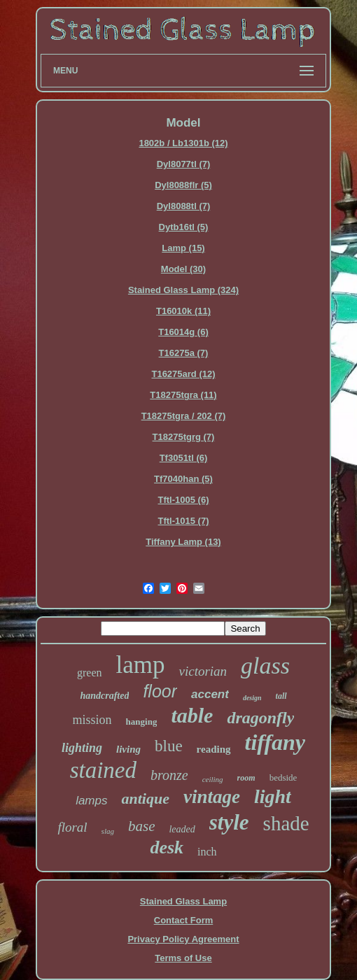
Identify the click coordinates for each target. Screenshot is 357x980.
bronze (169, 775)
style (229, 822)
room (246, 778)
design (252, 698)
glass (265, 666)
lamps (91, 801)
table (192, 715)
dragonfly (260, 718)
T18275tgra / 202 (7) (184, 416)
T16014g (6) (183, 332)
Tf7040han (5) (183, 479)
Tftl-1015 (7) (184, 521)
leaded (182, 829)
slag (108, 831)
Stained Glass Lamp (183, 901)
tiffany (275, 742)
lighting (82, 748)
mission (92, 720)
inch (207, 852)
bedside (283, 777)
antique (145, 798)
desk (167, 847)
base (142, 826)
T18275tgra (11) (183, 395)
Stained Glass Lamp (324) (183, 290)
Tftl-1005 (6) (184, 500)
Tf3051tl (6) (184, 458)
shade (286, 823)
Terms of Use (183, 958)
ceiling (213, 779)
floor (160, 691)
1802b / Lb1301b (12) (183, 143)
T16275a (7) (184, 353)
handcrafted (104, 696)
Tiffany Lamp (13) (183, 542)
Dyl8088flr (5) (183, 185)
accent (210, 694)
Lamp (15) (183, 248)
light (273, 796)
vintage (212, 797)
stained (103, 770)
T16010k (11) (183, 311)
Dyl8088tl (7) (184, 206)
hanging (142, 722)
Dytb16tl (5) (184, 227)
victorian (203, 671)
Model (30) (183, 269)
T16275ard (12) (183, 374)
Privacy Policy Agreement (183, 939)
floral (72, 827)
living (128, 749)
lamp (141, 665)
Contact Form (184, 920)
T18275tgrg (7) (184, 437)
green (90, 673)
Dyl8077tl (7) (184, 164)
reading (214, 749)
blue (169, 746)
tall (281, 696)
